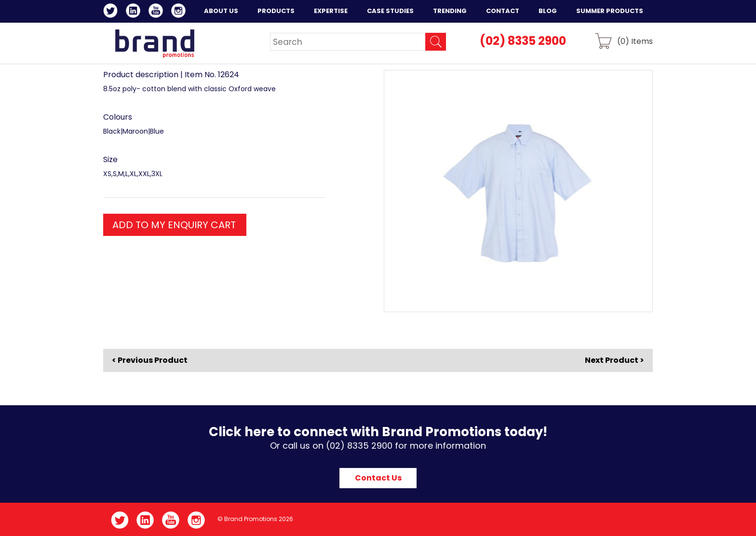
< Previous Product (150, 360)
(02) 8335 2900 (523, 41)
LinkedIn (135, 12)
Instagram (180, 12)
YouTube (157, 12)
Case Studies (390, 11)
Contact (503, 11)
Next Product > (614, 360)
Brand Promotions (155, 43)
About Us (221, 11)
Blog (548, 11)
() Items (635, 41)
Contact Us (378, 478)
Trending (450, 11)
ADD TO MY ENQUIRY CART (174, 225)
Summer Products (610, 11)
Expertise (331, 11)
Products (276, 11)
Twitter (112, 12)
